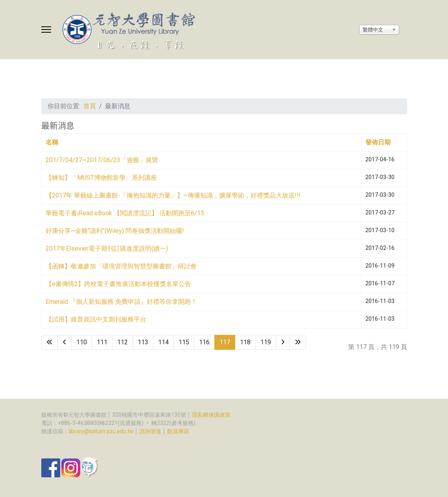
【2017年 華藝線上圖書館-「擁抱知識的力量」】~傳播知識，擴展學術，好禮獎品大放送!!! (173, 195)
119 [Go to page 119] (266, 342)
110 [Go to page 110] (82, 342)
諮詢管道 (150, 431)
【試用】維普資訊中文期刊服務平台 (96, 319)
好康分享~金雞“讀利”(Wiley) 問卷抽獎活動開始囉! (115, 231)
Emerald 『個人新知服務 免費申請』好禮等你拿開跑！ (121, 302)
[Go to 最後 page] (298, 342)
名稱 (52, 142)
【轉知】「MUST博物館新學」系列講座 (101, 178)
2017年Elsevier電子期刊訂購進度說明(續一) (107, 248)
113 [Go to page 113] (143, 342)
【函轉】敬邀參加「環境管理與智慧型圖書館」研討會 (121, 266)
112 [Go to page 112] (123, 342)
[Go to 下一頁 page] (283, 342)
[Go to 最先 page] (50, 342)
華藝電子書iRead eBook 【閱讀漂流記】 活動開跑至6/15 (125, 213)
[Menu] (46, 30)
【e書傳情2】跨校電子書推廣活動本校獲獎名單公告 (118, 284)
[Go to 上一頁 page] (65, 342)
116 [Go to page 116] (204, 342)
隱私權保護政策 (211, 415)
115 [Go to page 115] (184, 342)
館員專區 (178, 431)
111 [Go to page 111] (102, 342)
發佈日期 (378, 142)
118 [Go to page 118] (245, 342)
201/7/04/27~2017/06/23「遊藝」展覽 (102, 160)
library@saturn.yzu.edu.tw (101, 431)
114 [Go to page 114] (163, 342)
